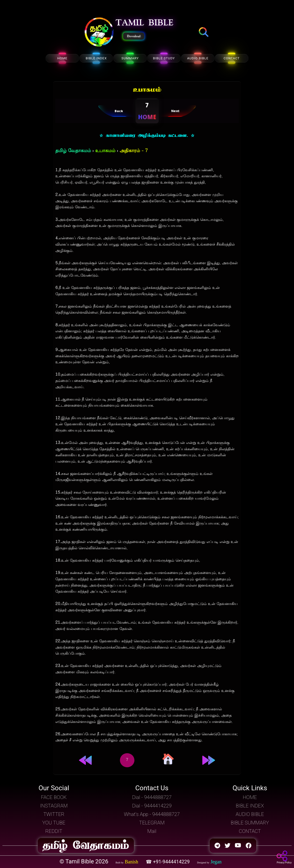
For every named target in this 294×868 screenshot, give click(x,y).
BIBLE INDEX (96, 58)
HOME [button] (250, 797)
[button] (99, 32)
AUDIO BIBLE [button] (250, 814)
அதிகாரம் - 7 (134, 151)
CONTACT (232, 58)
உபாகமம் (105, 151)
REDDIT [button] (54, 831)
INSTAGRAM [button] (54, 806)
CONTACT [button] (250, 831)
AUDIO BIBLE (198, 58)
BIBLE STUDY (164, 58)
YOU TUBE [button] (54, 823)
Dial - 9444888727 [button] (152, 797)
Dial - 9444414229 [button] (152, 806)
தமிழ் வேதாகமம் (73, 151)
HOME (62, 58)
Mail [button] (152, 831)
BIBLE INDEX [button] (250, 806)
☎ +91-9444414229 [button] (168, 862)
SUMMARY (130, 58)
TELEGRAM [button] (152, 823)
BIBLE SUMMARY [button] (250, 823)
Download (134, 36)
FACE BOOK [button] (54, 797)
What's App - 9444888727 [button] (152, 814)
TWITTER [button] (54, 814)
